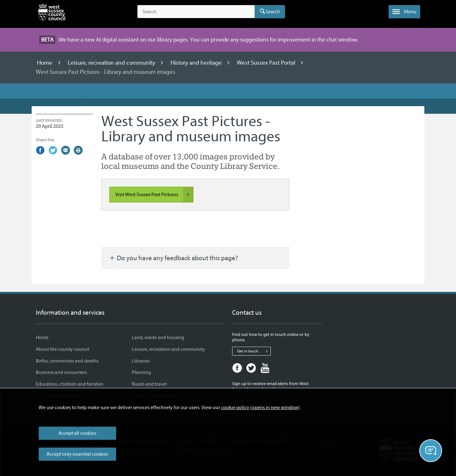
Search (273, 12)
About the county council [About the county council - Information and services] (63, 349)
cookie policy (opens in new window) (260, 408)
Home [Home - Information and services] (42, 338)
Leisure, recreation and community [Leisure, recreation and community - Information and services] (168, 349)
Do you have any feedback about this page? (174, 258)
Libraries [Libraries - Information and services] (141, 361)
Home (45, 63)
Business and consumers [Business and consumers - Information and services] (61, 372)
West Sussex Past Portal (267, 63)
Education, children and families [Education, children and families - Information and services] (70, 384)
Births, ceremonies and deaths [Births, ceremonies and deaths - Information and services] (67, 361)
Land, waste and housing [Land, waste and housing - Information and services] (158, 338)
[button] (404, 12)
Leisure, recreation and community (112, 63)
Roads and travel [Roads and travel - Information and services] (149, 384)
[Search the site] (196, 12)
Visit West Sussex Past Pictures (154, 195)
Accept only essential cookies (77, 454)
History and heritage (197, 63)
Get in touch (254, 351)
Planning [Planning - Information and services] (141, 372)
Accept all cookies (77, 433)
